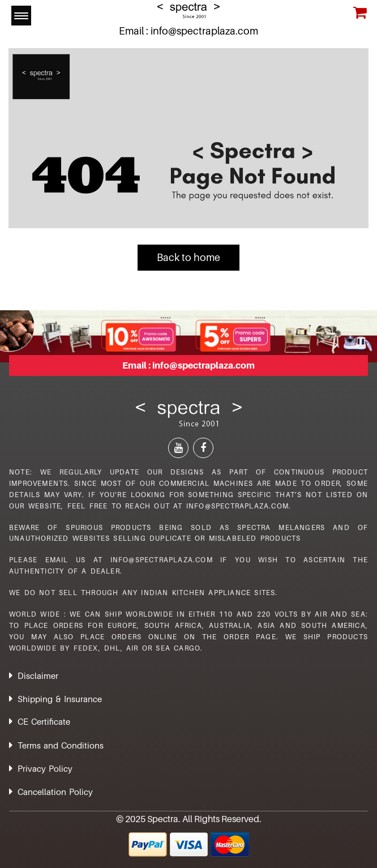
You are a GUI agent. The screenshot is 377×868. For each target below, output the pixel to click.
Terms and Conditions (61, 745)
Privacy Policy (45, 768)
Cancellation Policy (55, 792)
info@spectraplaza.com (204, 31)
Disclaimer (38, 675)
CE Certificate (44, 721)
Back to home (188, 257)
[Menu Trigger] (21, 16)
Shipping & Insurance (60, 699)
